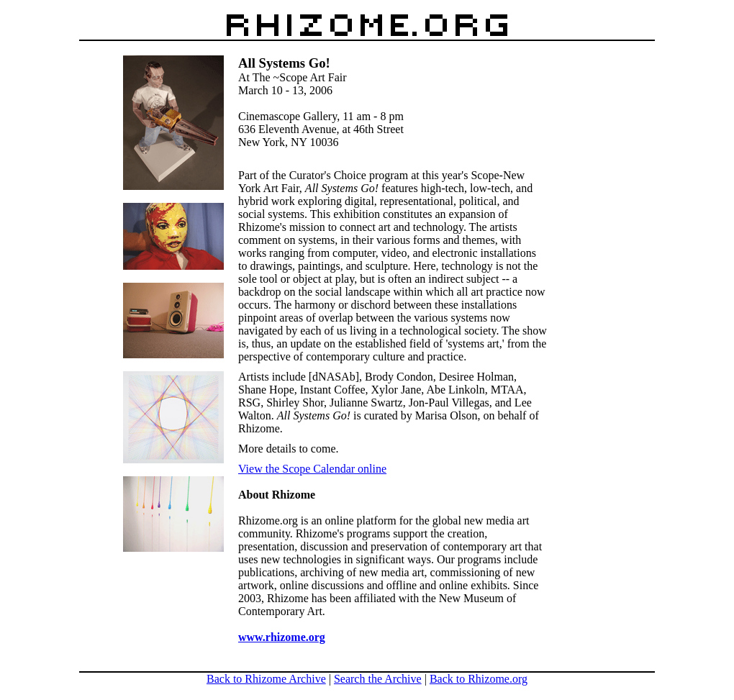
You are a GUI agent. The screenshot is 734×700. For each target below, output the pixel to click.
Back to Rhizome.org (479, 679)
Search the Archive (378, 679)
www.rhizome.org (282, 637)
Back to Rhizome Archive (266, 679)
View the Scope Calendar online (312, 469)
